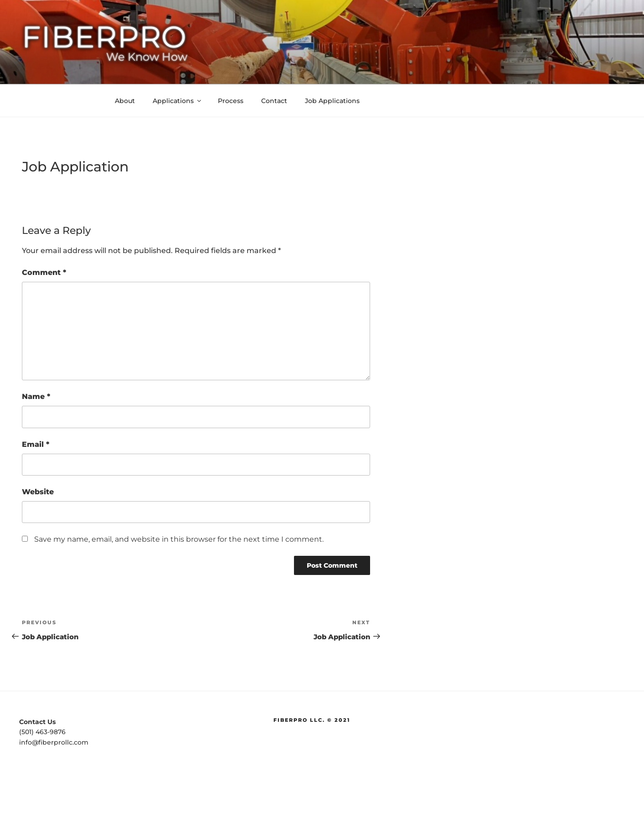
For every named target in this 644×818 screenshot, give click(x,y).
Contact (274, 101)
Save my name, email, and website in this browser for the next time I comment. (179, 539)
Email (36, 444)
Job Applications (332, 101)
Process (231, 101)
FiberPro (105, 37)
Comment (44, 272)
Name (36, 396)
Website (38, 492)
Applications (178, 101)
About (125, 101)
